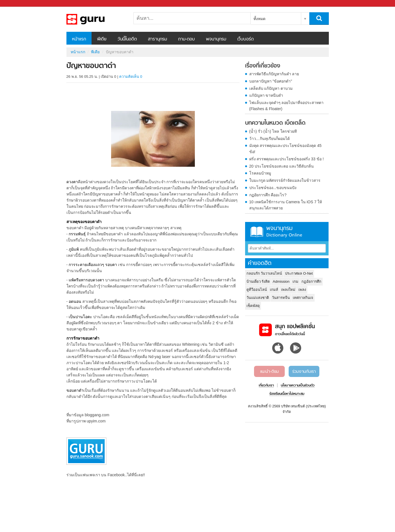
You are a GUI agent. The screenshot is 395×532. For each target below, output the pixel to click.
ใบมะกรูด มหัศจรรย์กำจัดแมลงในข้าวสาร (285, 180)
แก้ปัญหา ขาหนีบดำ (266, 95)
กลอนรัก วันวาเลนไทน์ (264, 273)
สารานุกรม (157, 39)
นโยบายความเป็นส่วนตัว (298, 386)
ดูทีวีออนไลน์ (257, 290)
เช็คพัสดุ (253, 306)
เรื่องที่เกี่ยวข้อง (263, 66)
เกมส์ (274, 290)
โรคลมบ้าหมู (260, 173)
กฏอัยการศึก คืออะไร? (268, 195)
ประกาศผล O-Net (299, 273)
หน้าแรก (79, 39)
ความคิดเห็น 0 (131, 77)
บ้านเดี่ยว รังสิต (258, 281)
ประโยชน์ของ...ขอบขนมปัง (273, 188)
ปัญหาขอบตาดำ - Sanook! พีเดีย (96, 19)
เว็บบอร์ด (246, 39)
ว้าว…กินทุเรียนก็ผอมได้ (270, 139)
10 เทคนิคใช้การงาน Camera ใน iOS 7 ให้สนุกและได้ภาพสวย (286, 205)
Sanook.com (17, 3)
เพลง (302, 290)
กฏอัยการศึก (311, 281)
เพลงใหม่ (288, 290)
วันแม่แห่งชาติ (258, 298)
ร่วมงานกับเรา (304, 372)
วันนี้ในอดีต (127, 39)
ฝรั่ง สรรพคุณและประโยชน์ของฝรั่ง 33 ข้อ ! (287, 159)
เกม (295, 281)
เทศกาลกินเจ (303, 298)
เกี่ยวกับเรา (266, 386)
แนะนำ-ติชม (270, 372)
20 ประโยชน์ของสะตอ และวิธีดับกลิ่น (282, 166)
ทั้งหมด (259, 19)
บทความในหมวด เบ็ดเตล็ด (275, 123)
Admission (281, 281)
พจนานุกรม (216, 39)
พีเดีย (102, 39)
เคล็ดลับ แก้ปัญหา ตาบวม (271, 88)
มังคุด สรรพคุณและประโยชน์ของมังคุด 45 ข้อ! (285, 149)
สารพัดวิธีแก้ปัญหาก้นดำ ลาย (274, 74)
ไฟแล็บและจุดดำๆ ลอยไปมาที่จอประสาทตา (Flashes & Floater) (287, 106)
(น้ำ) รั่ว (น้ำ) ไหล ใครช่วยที (273, 131)
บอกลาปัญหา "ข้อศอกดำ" (271, 81)
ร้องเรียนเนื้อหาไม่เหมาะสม (287, 394)
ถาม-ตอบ (186, 39)
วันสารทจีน (281, 298)
